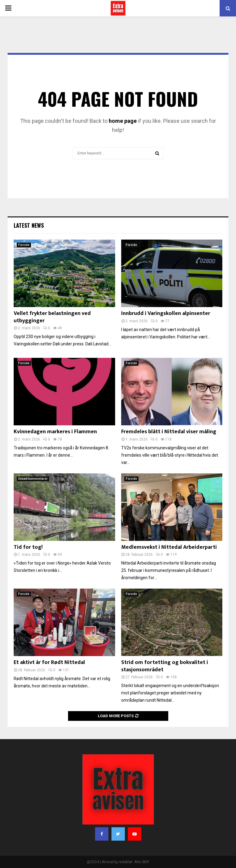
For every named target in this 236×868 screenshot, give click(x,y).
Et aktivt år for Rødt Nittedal (49, 662)
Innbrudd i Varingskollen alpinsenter (166, 313)
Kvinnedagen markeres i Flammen (55, 432)
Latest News (29, 225)
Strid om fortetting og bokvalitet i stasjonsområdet (165, 666)
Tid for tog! (28, 547)
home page (123, 121)
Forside (24, 245)
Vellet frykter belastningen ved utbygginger (52, 317)
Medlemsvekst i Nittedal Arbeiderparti (169, 547)
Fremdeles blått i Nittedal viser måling (169, 432)
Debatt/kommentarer (33, 479)
